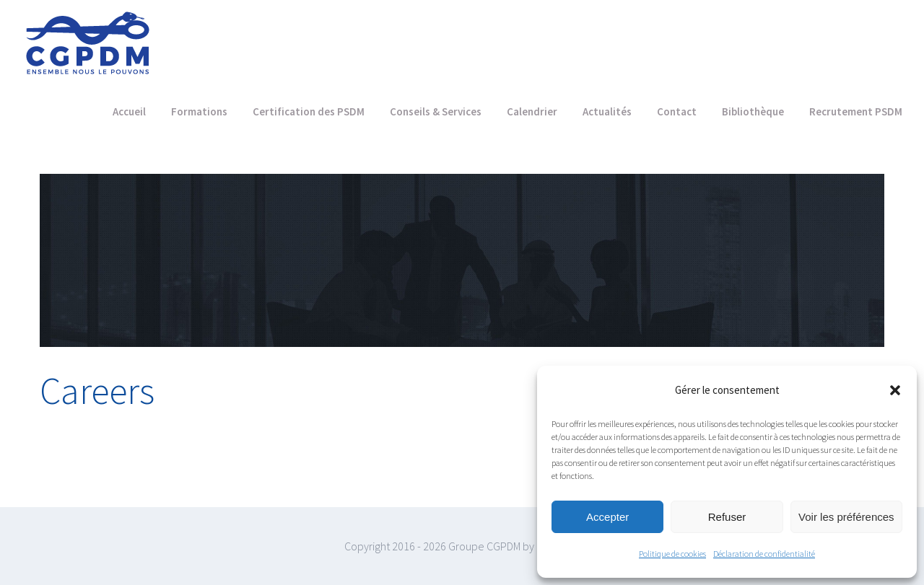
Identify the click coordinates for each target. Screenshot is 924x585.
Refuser (727, 517)
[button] (895, 390)
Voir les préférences (846, 517)
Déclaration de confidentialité (764, 554)
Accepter (607, 517)
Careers (97, 391)
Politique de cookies (672, 554)
